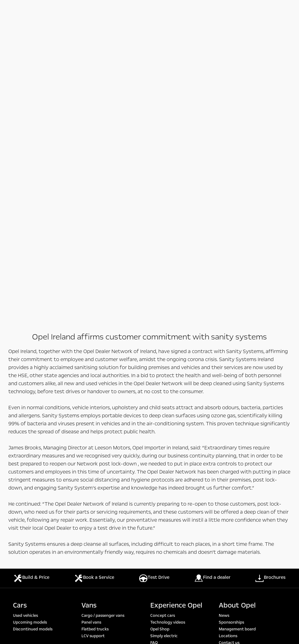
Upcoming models (30, 330)
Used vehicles (25, 324)
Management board (237, 337)
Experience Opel (176, 314)
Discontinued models (33, 337)
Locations (228, 344)
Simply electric (164, 344)
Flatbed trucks (95, 337)
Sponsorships (231, 330)
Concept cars (163, 324)
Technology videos (168, 330)
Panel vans (91, 330)
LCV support (93, 344)
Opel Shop (160, 337)
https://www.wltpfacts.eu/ (176, 502)
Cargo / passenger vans (103, 324)
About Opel (237, 314)
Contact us (229, 351)
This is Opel (229, 364)
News (224, 324)
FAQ (154, 351)
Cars (20, 314)
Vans (89, 314)
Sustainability (232, 358)
